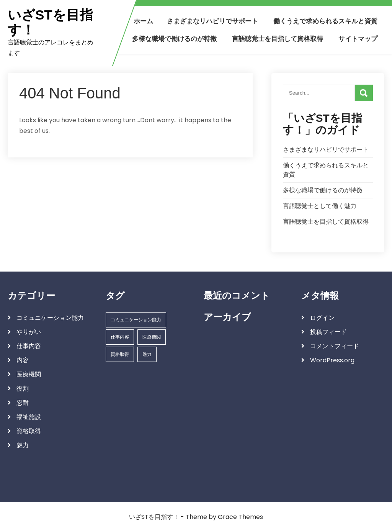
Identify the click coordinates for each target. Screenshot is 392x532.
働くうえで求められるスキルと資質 (325, 21)
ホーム (143, 21)
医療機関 (29, 374)
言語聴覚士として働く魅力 (320, 206)
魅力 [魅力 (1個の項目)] (147, 354)
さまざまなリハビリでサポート (212, 21)
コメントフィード (335, 346)
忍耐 (23, 403)
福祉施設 (29, 417)
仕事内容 (29, 346)
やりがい (29, 332)
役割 (23, 389)
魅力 (23, 445)
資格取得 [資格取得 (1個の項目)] (120, 354)
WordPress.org (332, 360)
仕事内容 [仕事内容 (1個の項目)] (120, 337)
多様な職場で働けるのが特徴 (174, 39)
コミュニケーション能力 (50, 318)
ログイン (322, 318)
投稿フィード (328, 332)
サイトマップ (358, 39)
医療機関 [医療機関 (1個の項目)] (152, 337)
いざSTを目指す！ (50, 22)
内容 (23, 360)
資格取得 (29, 431)
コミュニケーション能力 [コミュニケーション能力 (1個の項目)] (136, 320)
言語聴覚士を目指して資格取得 (278, 39)
